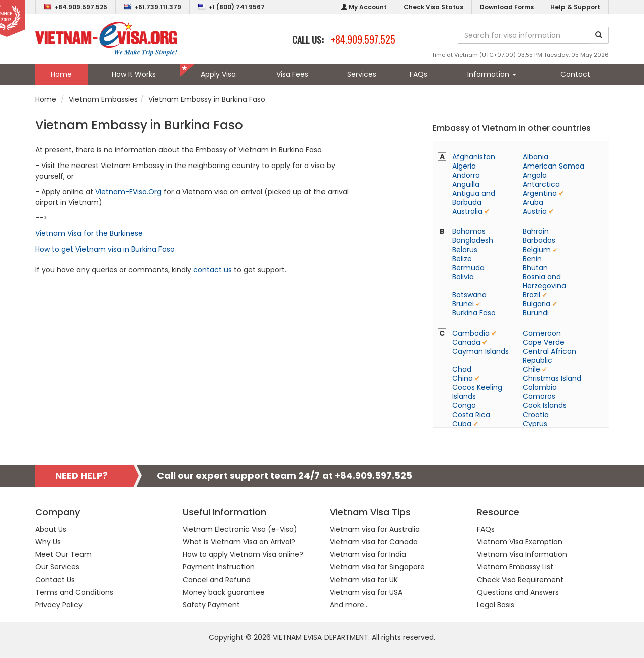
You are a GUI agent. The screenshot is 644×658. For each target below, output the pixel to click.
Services (362, 74)
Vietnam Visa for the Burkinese (89, 233)
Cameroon (542, 333)
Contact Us (55, 580)
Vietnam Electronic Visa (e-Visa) (240, 529)
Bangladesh (473, 240)
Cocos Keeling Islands (477, 392)
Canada (466, 342)
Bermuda (468, 268)
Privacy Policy (59, 605)
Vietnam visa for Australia (375, 529)
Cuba (462, 424)
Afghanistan (474, 157)
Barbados (539, 240)
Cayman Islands (480, 351)
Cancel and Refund (217, 580)
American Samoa (553, 166)
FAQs (418, 74)
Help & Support (575, 7)
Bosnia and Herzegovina (544, 281)
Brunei (463, 304)
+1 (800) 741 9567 (231, 7)
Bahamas (469, 231)
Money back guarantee (224, 592)
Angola (535, 175)
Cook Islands (545, 405)
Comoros (539, 396)
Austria (535, 211)
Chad (462, 369)
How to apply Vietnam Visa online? (243, 554)
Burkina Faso (474, 313)
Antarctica (541, 184)
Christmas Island (552, 378)
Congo (464, 405)
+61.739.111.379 (152, 7)
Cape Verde (544, 342)
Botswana (469, 295)
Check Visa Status (433, 7)
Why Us (48, 542)
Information (492, 74)
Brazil (532, 295)
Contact (575, 74)
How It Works (134, 74)
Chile (532, 369)
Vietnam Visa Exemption (520, 542)
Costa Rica (471, 415)
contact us (213, 270)
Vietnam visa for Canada (374, 542)
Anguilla (466, 184)
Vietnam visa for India (368, 554)
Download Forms (507, 7)
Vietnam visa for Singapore (377, 567)
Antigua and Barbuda (474, 198)
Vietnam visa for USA (366, 592)
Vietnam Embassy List (515, 567)
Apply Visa (218, 74)
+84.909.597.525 (75, 7)
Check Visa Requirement (520, 580)
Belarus (465, 250)
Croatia (536, 415)
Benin (532, 259)
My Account (364, 7)
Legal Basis (496, 605)
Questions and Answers (518, 592)
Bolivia (463, 277)
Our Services (57, 567)
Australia (467, 211)
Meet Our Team (63, 554)
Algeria (464, 166)
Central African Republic (549, 356)
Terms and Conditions (74, 592)
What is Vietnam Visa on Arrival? (239, 542)
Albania (536, 157)
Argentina (540, 193)
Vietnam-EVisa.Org (128, 192)
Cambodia (471, 333)
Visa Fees (292, 74)
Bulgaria (537, 304)
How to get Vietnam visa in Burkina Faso (105, 249)
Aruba (533, 202)
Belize (462, 259)
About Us (51, 529)
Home (61, 74)
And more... (349, 605)
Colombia (540, 387)
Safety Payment (211, 605)
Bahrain (536, 231)
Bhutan (535, 268)
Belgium (537, 250)
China (463, 378)
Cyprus (535, 424)
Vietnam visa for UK (364, 580)
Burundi (536, 313)
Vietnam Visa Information (522, 554)
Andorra (466, 175)
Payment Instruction (219, 567)
